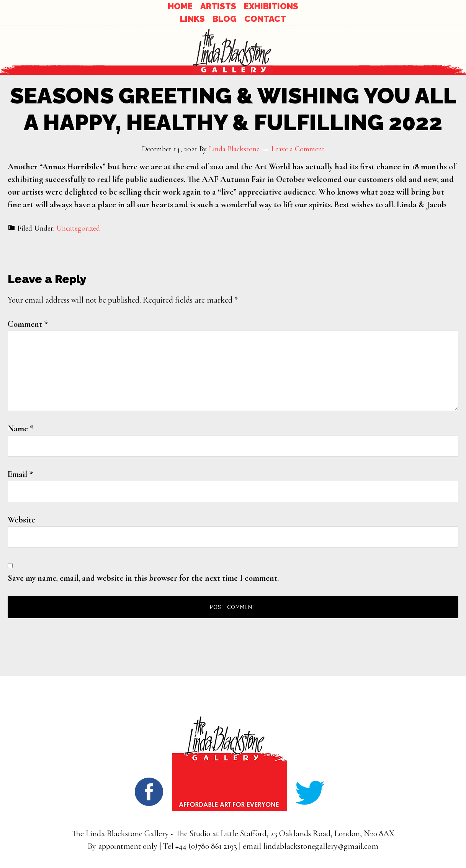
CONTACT (265, 19)
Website (21, 520)
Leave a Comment (298, 149)
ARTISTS (218, 6)
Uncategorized (78, 228)
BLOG (225, 19)
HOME (180, 6)
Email (20, 474)
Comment (28, 324)
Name (21, 429)
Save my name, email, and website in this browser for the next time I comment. (143, 578)
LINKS (192, 19)
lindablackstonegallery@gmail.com (321, 846)
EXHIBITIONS (271, 6)
